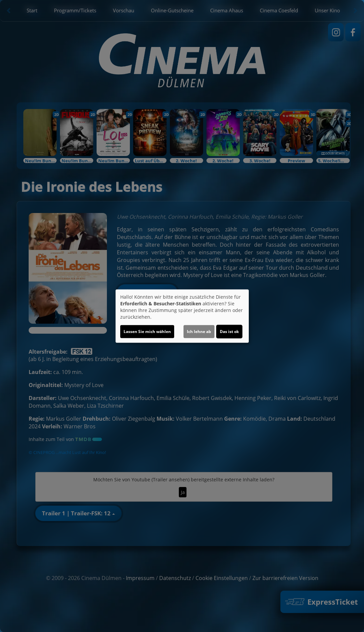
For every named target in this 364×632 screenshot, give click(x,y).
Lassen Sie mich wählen (147, 331)
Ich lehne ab (199, 331)
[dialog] (182, 316)
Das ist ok (229, 331)
